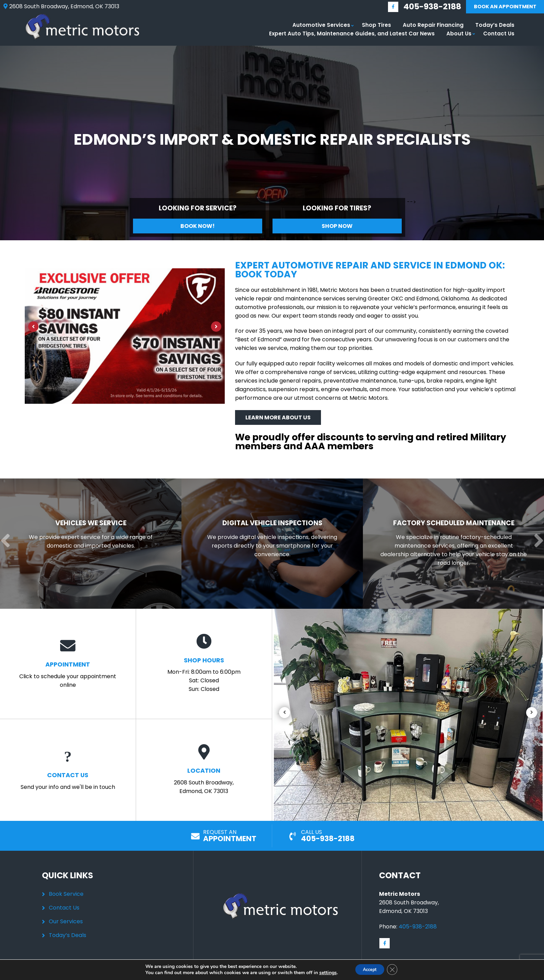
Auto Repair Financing (433, 26)
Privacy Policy (298, 976)
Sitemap (330, 976)
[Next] (216, 328)
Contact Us (499, 35)
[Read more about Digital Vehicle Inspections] (270, 543)
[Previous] (33, 328)
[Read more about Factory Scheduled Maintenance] (451, 543)
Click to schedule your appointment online (68, 663)
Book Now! (198, 227)
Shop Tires (376, 26)
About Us (459, 35)
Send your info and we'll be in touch (68, 769)
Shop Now (337, 227)
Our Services (66, 921)
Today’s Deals (495, 26)
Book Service (66, 894)
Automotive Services (321, 26)
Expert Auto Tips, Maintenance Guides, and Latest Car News (352, 35)
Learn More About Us (278, 418)
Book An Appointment (500, 7)
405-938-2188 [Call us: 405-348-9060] (422, 7)
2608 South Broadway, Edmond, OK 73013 (204, 769)
